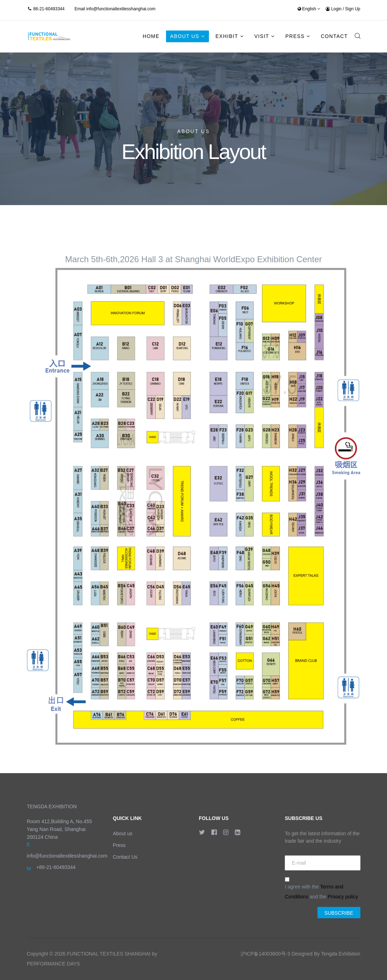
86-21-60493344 (49, 9)
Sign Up (353, 9)
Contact (334, 36)
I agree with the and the (321, 888)
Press (295, 36)
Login (334, 9)
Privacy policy (343, 897)
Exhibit (227, 36)
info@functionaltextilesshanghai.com (121, 9)
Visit (262, 36)
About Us (185, 36)
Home (151, 36)
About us (123, 833)
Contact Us (125, 857)
